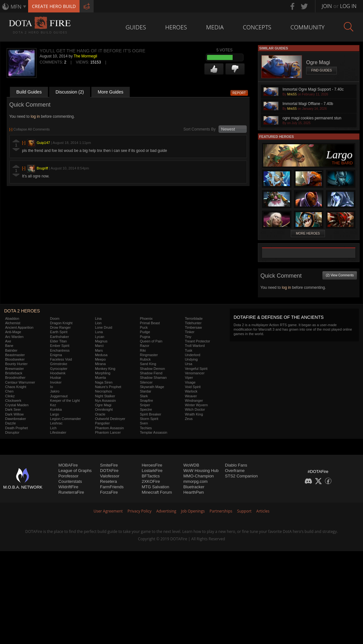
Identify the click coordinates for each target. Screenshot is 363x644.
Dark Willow (14, 414)
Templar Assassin (154, 432)
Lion (98, 323)
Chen (9, 391)
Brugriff (42, 168)
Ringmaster (149, 355)
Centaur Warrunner (20, 382)
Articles (263, 511)
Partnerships (221, 511)
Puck (144, 327)
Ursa (188, 364)
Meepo (100, 359)
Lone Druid (104, 327)
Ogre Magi (103, 405)
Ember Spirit (60, 346)
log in (35, 116)
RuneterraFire (71, 492)
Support (244, 511)
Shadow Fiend (151, 373)
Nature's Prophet (108, 387)
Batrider (11, 350)
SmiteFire (109, 465)
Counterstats (70, 481)
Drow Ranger (61, 327)
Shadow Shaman (153, 378)
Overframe (235, 471)
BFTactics (151, 476)
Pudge (145, 332)
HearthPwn (194, 492)
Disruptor (12, 432)
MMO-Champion (199, 476)
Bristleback (14, 373)
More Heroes (308, 233)
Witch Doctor (195, 409)
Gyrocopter (59, 369)
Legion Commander (66, 419)
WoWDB (191, 465)
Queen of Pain (151, 341)
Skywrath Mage (152, 387)
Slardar (146, 391)
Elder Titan (59, 341)
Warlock (191, 391)
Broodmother (15, 378)
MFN (16, 7)
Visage (190, 382)
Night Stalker (105, 396)
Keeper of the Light (65, 401)
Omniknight (104, 409)
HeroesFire (152, 465)
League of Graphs (75, 471)
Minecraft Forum (157, 492)
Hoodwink (58, 373)
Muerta (100, 378)
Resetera (108, 481)
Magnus (101, 341)
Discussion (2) (70, 92)
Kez (53, 405)
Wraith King (194, 414)
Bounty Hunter (16, 364)
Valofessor (110, 476)
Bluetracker (194, 487)
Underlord (192, 355)
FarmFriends (112, 487)
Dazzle (11, 423)
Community (308, 27)
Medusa (101, 355)
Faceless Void (61, 359)
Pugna (145, 337)
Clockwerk (13, 401)
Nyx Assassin (105, 401)
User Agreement (108, 511)
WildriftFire (68, 487)
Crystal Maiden (17, 405)
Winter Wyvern (196, 405)
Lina (98, 318)
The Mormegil (85, 56)
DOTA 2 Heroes (22, 311)
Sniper (145, 405)
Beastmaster (15, 355)
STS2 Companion (241, 476)
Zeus (189, 419)
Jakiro (55, 391)
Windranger (194, 401)
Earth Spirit (59, 332)
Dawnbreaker (15, 419)
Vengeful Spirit (196, 369)
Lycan (100, 337)
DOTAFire (109, 471)
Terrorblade (194, 318)
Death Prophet (16, 428)
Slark (144, 396)
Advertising (166, 511)
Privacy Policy (139, 511)
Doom (55, 318)
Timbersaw (193, 327)
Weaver (191, 396)
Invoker (56, 382)
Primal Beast (150, 323)
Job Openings (193, 511)
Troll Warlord (195, 346)
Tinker (189, 332)
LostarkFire (152, 471)
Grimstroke (59, 364)
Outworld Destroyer (110, 419)
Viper (189, 378)
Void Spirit (193, 387)
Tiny (188, 337)
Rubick (145, 359)
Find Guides (321, 70)
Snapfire (147, 401)
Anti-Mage (13, 332)
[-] (24, 143)
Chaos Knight (16, 387)
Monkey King (105, 369)
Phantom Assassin (109, 428)
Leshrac (56, 423)
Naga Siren (104, 382)
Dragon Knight (61, 323)
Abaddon (12, 318)
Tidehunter (193, 323)
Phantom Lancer (108, 432)
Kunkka (56, 409)
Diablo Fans (236, 465)
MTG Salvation (155, 487)
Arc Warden (14, 337)
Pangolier (102, 423)
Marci (99, 346)
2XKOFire (151, 481)
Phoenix (146, 318)
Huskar (56, 378)
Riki (143, 350)
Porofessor (69, 476)
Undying (191, 359)
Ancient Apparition (19, 327)
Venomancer (195, 373)
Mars (99, 350)
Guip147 (43, 143)
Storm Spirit (149, 419)
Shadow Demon (152, 369)
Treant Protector (197, 341)
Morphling (103, 373)
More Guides (111, 92)
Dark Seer (13, 409)
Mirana (100, 364)
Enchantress (60, 350)
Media (215, 27)
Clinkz (10, 396)
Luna (99, 332)
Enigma (56, 355)
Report (239, 93)
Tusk (188, 350)
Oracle (100, 414)
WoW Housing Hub (201, 471)
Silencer (146, 382)
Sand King (148, 364)
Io (52, 387)
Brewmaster (15, 369)
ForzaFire (109, 492)
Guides (136, 27)
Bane (9, 346)
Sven (144, 423)
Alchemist (13, 323)
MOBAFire (68, 465)
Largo (55, 414)
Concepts (257, 27)
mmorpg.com (196, 481)
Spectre (146, 409)
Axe (8, 341)
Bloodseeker (15, 359)
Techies (146, 428)
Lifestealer (58, 432)
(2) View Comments (340, 275)
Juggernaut (59, 396)
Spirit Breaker (151, 414)
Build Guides (29, 92)
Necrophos (103, 391)
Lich (53, 428)
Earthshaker (60, 337)
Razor (145, 346)
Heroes (176, 27)
